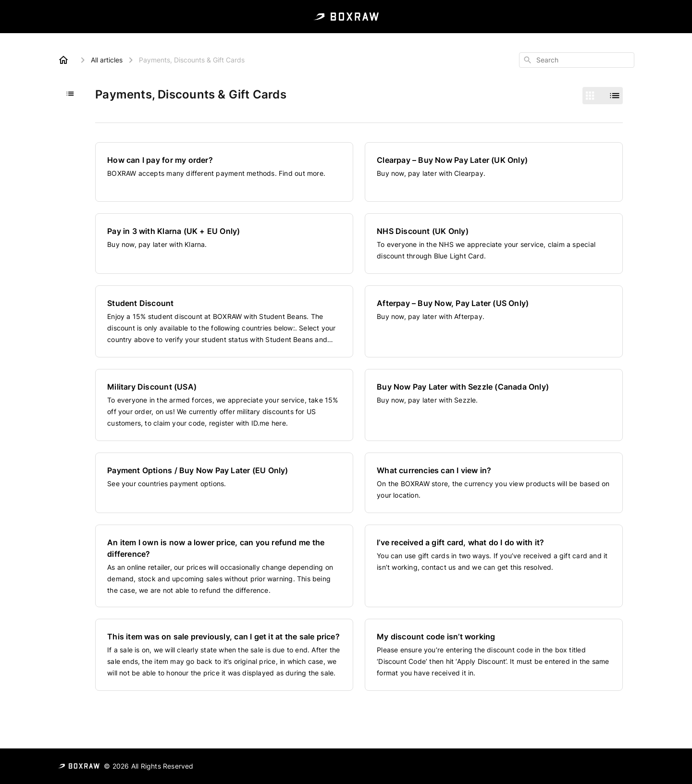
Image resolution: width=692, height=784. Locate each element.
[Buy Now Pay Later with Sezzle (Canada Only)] (494, 405)
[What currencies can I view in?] (494, 483)
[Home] (63, 60)
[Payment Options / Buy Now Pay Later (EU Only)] (224, 483)
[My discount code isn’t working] (494, 655)
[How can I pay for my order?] (224, 172)
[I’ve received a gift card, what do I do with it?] (494, 566)
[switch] (603, 96)
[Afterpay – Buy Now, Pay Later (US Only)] (494, 321)
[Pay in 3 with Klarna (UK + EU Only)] (224, 244)
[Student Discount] (224, 321)
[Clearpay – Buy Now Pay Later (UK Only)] (494, 172)
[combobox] (577, 60)
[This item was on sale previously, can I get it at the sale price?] (224, 655)
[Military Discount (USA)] (224, 405)
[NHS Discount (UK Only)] (494, 244)
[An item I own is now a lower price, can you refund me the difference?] (224, 566)
